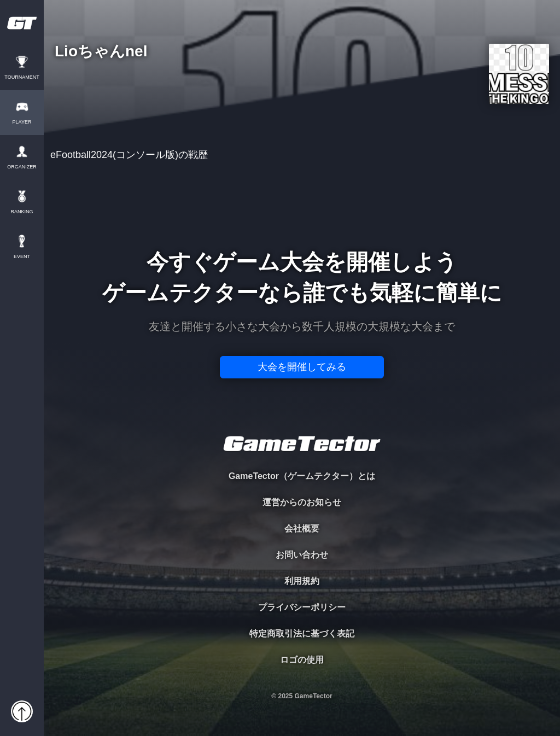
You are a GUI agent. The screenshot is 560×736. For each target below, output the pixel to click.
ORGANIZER (22, 167)
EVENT (22, 257)
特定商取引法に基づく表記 (302, 633)
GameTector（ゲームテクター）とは (302, 476)
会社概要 (302, 528)
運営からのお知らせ (302, 502)
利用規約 (302, 581)
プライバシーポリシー (302, 607)
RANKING (22, 212)
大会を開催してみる (302, 367)
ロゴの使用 (302, 660)
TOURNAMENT (22, 77)
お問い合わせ (302, 555)
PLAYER (22, 122)
